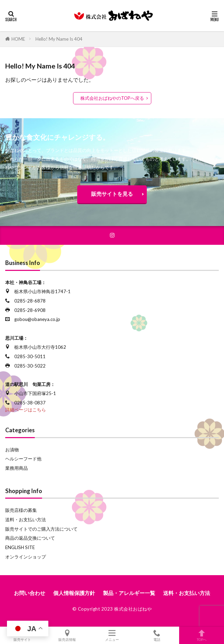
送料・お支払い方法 (26, 520)
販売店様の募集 (21, 510)
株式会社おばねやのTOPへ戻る (112, 98)
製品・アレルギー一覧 (129, 593)
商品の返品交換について (30, 538)
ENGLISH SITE (20, 547)
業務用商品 (17, 468)
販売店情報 (67, 635)
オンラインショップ (26, 557)
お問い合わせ (30, 593)
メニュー (112, 635)
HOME (18, 39)
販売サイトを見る (112, 194)
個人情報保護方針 (74, 593)
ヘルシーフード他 (23, 459)
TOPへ (202, 635)
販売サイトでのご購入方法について (41, 529)
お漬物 (12, 450)
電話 (157, 635)
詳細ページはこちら (26, 410)
